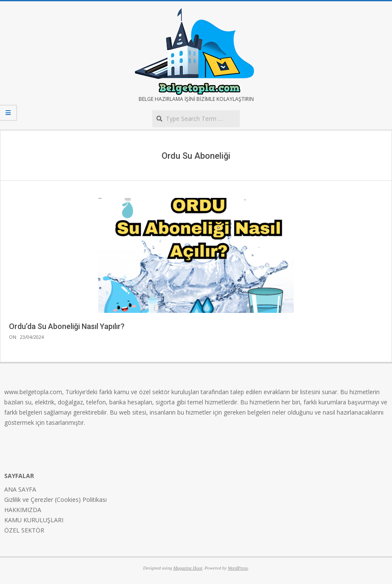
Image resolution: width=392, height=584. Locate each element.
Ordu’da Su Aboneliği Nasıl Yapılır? (67, 326)
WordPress (238, 568)
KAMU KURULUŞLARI (34, 520)
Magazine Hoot (187, 568)
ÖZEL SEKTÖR (24, 530)
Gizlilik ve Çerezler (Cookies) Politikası (55, 500)
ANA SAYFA (20, 489)
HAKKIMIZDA (23, 510)
